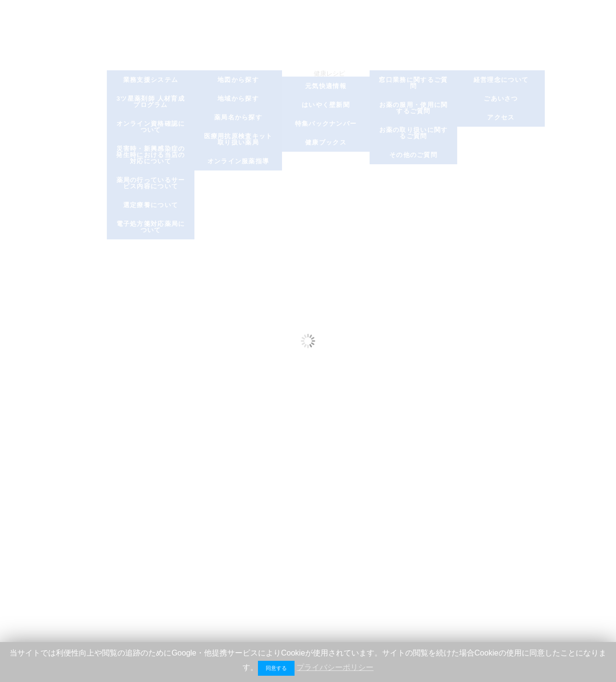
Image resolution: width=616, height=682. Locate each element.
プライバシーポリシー (335, 667)
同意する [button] (276, 668)
